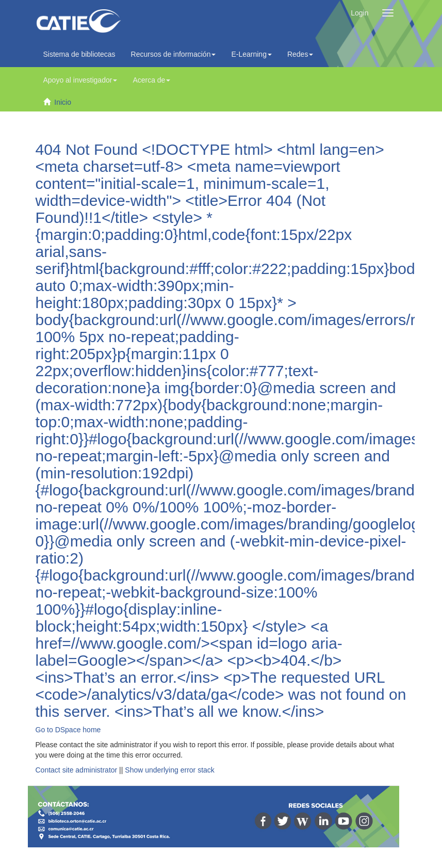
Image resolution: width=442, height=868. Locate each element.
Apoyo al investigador (80, 80)
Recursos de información (174, 54)
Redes (300, 54)
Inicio (63, 102)
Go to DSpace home (68, 730)
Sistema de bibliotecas (79, 54)
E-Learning (251, 54)
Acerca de (151, 80)
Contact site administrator (77, 770)
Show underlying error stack (170, 770)
